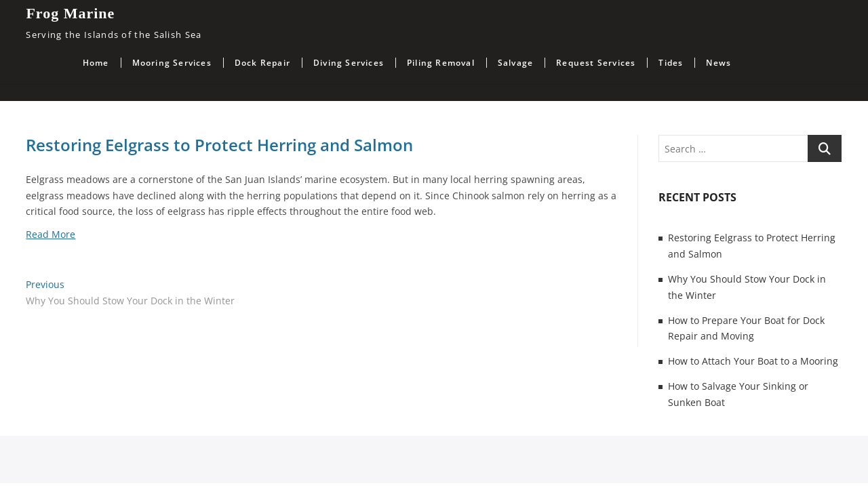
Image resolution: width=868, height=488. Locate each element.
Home (96, 63)
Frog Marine (70, 13)
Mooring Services (172, 63)
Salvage (515, 63)
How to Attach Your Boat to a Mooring (753, 361)
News (718, 63)
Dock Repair (262, 63)
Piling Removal (441, 63)
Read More (51, 234)
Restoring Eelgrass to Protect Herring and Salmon (219, 145)
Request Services (596, 63)
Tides (671, 63)
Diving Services (349, 63)
